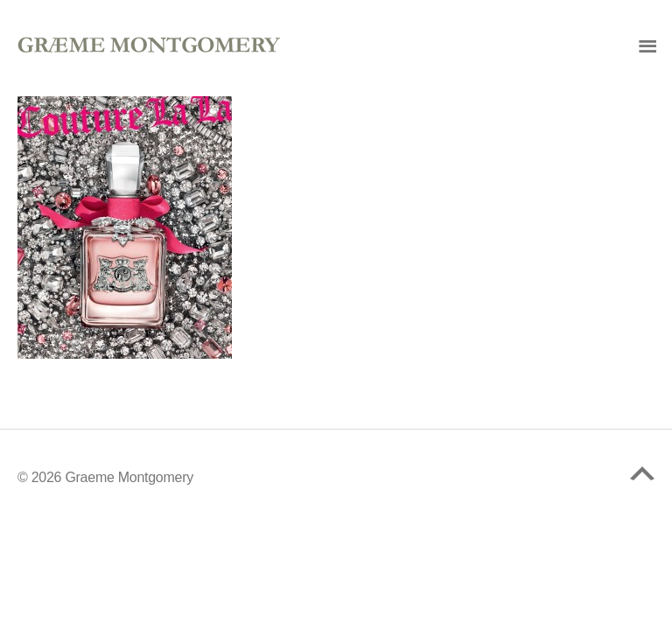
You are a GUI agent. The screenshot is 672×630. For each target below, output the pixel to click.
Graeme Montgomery (129, 477)
